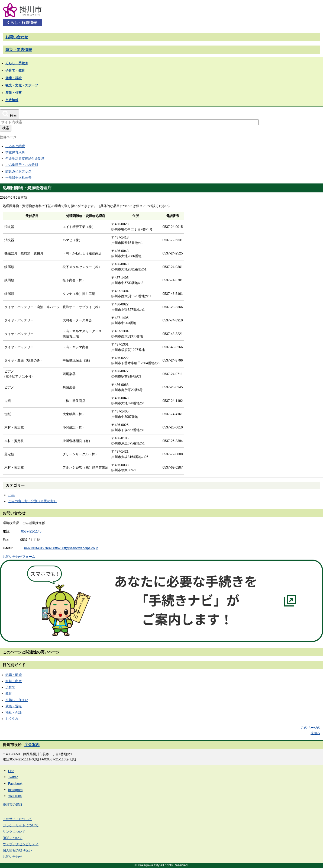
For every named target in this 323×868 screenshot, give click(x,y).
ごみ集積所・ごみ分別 (22, 165)
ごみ (11, 495)
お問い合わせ (17, 37)
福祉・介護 (14, 712)
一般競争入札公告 (18, 178)
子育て (10, 687)
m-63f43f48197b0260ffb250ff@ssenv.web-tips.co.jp (61, 548)
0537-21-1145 (31, 531)
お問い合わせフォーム (19, 557)
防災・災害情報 (19, 50)
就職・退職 (14, 706)
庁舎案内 (32, 745)
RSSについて (13, 838)
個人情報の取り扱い (17, 850)
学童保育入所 (15, 152)
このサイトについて (17, 819)
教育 (9, 693)
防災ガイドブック (18, 171)
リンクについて (14, 832)
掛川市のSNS (13, 805)
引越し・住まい (17, 700)
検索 (6, 128)
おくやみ (12, 719)
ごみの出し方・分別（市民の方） (33, 501)
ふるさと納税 (15, 146)
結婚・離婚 (14, 675)
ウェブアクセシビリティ (21, 844)
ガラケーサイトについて (21, 825)
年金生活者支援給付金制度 (25, 159)
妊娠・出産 (14, 681)
